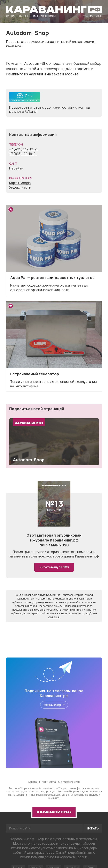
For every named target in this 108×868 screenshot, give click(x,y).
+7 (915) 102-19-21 (23, 154)
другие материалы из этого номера (61, 552)
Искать (93, 828)
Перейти (16, 168)
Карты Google (20, 183)
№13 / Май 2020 (92, 16)
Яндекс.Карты (20, 187)
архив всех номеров (45, 556)
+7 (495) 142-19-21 (23, 149)
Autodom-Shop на (78, 595)
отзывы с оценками (45, 107)
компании (54, 617)
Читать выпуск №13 (54, 567)
